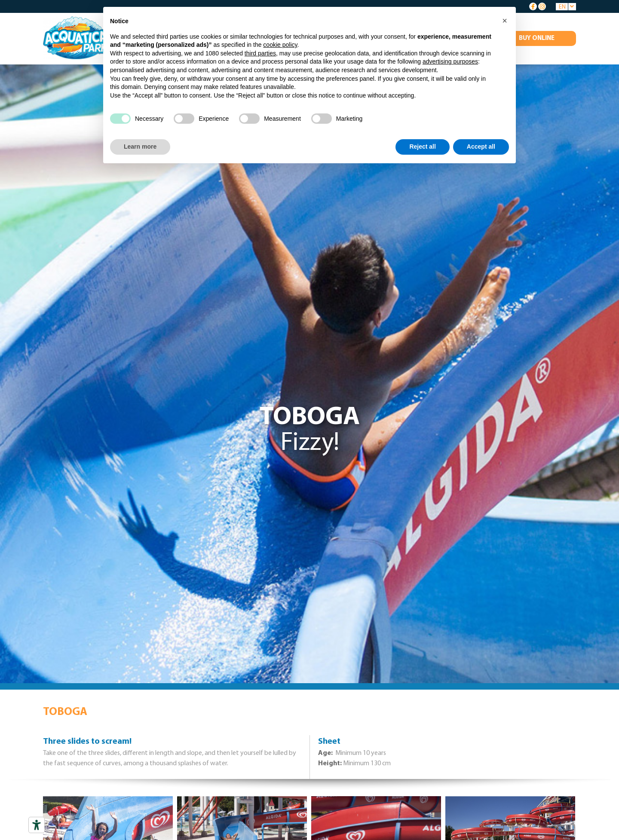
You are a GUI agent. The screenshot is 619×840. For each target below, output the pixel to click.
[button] (505, 21)
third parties (260, 53)
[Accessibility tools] (37, 825)
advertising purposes (450, 61)
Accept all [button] (481, 147)
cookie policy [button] (280, 45)
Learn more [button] (140, 147)
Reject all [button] (422, 147)
